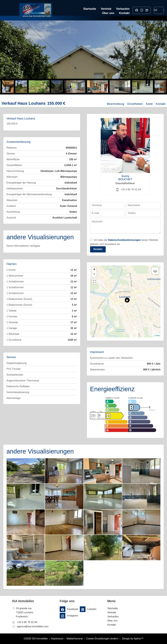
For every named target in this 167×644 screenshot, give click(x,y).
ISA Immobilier (23, 601)
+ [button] (94, 270)
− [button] (94, 274)
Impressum (57, 639)
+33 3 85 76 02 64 (131, 189)
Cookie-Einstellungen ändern (102, 639)
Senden (98, 249)
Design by (133, 639)
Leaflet (157, 335)
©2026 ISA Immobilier (36, 639)
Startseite (36, 10)
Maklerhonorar (75, 639)
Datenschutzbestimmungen (125, 240)
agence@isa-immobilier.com (33, 626)
